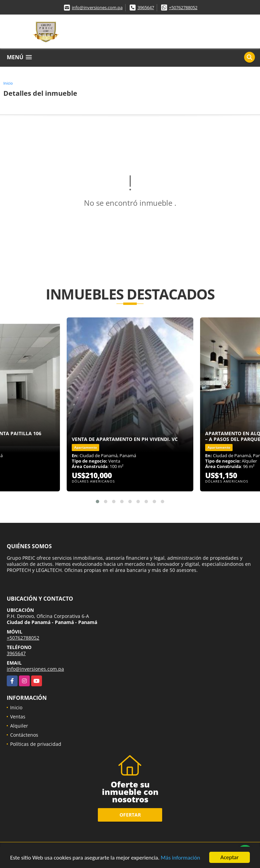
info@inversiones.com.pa (97, 7)
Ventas (18, 717)
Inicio (8, 83)
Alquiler (19, 726)
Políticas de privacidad (36, 744)
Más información (180, 858)
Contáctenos (24, 735)
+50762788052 (183, 7)
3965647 (146, 7)
